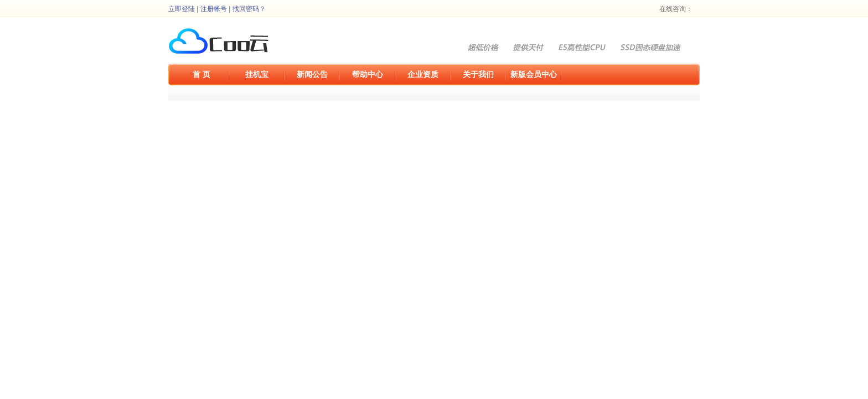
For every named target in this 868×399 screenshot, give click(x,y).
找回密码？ (249, 9)
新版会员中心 (534, 74)
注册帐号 (214, 9)
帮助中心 (368, 74)
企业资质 (423, 74)
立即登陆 (182, 9)
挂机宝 (257, 74)
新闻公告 (312, 74)
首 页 (201, 74)
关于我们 (478, 74)
